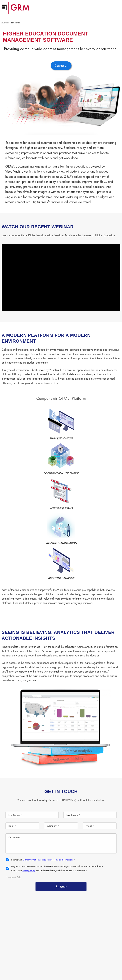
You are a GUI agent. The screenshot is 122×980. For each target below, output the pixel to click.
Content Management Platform (30, 930)
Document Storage (23, 938)
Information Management (95, 938)
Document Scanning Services (58, 938)
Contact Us (19, 946)
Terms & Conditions (83, 961)
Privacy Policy (100, 961)
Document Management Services (73, 930)
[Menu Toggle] (115, 8)
